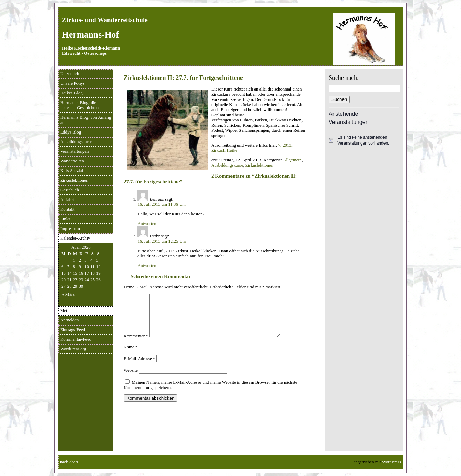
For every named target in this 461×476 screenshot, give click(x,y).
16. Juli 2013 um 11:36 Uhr (162, 204)
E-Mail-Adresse (139, 367)
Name (131, 355)
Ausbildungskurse (76, 142)
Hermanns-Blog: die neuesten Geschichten (79, 105)
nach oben (69, 462)
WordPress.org (73, 349)
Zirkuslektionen (74, 180)
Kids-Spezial (72, 171)
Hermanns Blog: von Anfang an (86, 120)
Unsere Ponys (73, 83)
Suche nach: (344, 78)
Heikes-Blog (71, 93)
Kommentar (136, 344)
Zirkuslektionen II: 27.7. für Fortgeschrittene (183, 78)
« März (68, 294)
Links (65, 219)
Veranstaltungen (74, 151)
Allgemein (292, 160)
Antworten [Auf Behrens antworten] (147, 224)
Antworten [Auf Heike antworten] (147, 266)
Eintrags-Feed (73, 330)
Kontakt (67, 209)
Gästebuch (70, 190)
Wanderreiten (72, 161)
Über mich (70, 74)
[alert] (364, 140)
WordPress (392, 462)
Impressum (70, 229)
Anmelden (69, 320)
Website (131, 379)
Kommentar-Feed (76, 339)
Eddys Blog (71, 132)
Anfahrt (67, 200)
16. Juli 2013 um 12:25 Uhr (162, 241)
